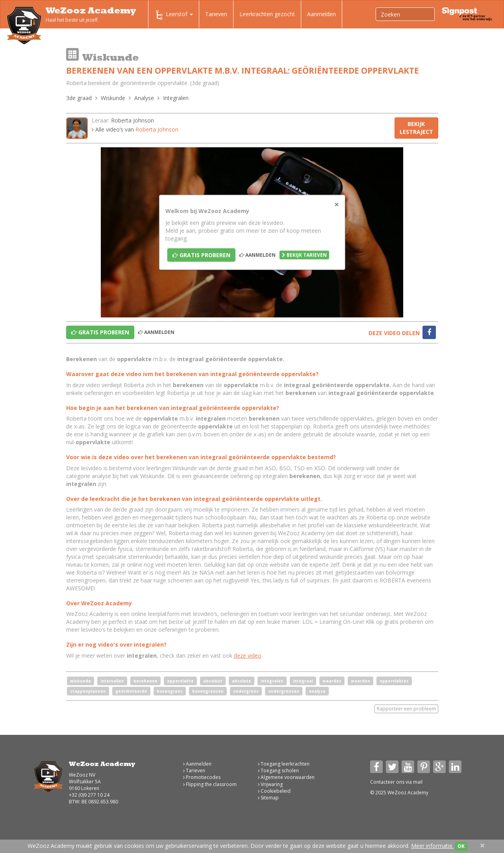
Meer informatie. (432, 846)
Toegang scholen (278, 770)
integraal (303, 681)
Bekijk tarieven (304, 255)
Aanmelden (321, 14)
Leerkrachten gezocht (267, 14)
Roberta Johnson (132, 120)
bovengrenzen (208, 691)
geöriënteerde (131, 691)
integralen (272, 681)
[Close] (337, 205)
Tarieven (216, 14)
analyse (317, 691)
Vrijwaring (270, 784)
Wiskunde (113, 98)
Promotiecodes (202, 777)
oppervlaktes (394, 681)
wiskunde (81, 681)
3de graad (79, 98)
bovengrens (170, 691)
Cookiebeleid (274, 791)
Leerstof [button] (174, 15)
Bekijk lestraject (416, 128)
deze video (248, 656)
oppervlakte (180, 681)
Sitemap (268, 798)
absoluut (213, 681)
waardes (332, 681)
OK (461, 846)
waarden (360, 681)
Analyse (144, 98)
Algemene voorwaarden (286, 777)
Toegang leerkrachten (284, 764)
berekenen (145, 681)
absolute (242, 681)
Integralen (176, 98)
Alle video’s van (135, 129)
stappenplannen (88, 691)
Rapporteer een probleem (406, 709)
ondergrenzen (284, 691)
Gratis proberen (201, 255)
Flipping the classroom (210, 784)
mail (418, 782)
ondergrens (246, 691)
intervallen (112, 681)
